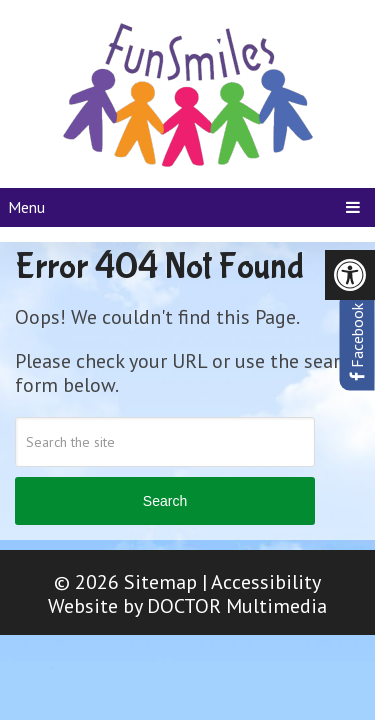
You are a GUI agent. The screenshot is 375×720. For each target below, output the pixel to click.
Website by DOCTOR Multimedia (187, 606)
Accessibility (266, 582)
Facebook (357, 342)
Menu (26, 207)
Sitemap (160, 582)
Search (165, 501)
